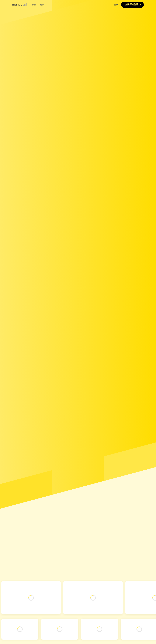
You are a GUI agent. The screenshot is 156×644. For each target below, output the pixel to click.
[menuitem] (78, 5)
